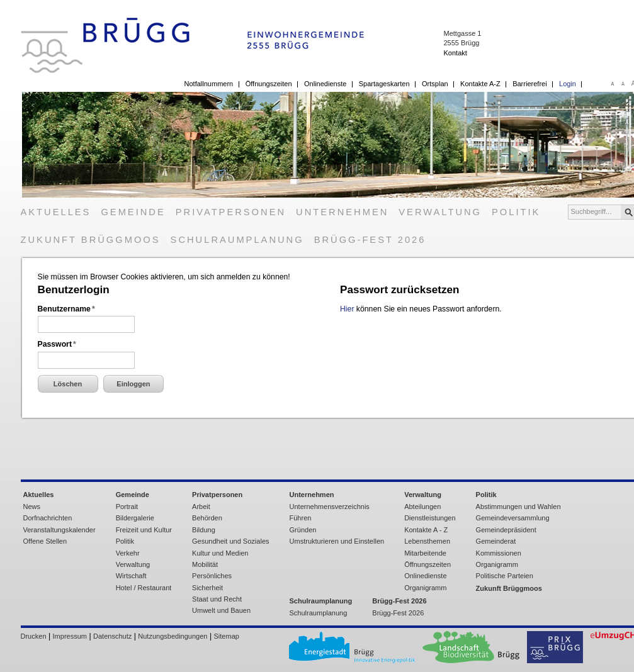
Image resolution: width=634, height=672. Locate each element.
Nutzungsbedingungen (173, 636)
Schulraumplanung (237, 240)
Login (568, 84)
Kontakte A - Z (426, 530)
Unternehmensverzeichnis (330, 507)
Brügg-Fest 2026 (370, 240)
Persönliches (212, 576)
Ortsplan (435, 84)
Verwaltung (440, 212)
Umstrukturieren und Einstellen (337, 541)
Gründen (303, 530)
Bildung (204, 530)
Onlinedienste (325, 84)
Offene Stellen (45, 541)
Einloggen (133, 384)
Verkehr (128, 553)
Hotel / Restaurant (144, 588)
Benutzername (66, 309)
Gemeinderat (496, 541)
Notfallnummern (209, 84)
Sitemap (227, 636)
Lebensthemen (427, 541)
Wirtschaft (131, 576)
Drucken (34, 636)
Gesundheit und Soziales (230, 541)
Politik (516, 212)
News (32, 507)
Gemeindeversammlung (513, 518)
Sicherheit (207, 588)
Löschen (68, 384)
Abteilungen (422, 507)
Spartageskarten (384, 84)
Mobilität (205, 564)
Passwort (57, 344)
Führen (301, 518)
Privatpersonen (231, 212)
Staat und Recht (217, 599)
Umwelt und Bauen (221, 610)
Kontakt (455, 53)
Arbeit (201, 507)
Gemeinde (133, 212)
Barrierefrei (529, 84)
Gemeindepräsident (506, 530)
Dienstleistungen (430, 518)
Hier (347, 309)
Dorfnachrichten (48, 518)
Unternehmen (342, 212)
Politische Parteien (505, 576)
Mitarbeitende (425, 553)
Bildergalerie (135, 518)
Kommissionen (499, 553)
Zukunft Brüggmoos (91, 240)
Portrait (127, 507)
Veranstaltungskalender (59, 530)
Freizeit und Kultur (144, 530)
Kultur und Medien (220, 553)
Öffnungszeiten (269, 84)
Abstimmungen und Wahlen (518, 507)
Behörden (207, 518)
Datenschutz (112, 636)
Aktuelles (56, 212)
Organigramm (425, 588)
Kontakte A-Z (480, 84)
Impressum (70, 636)
